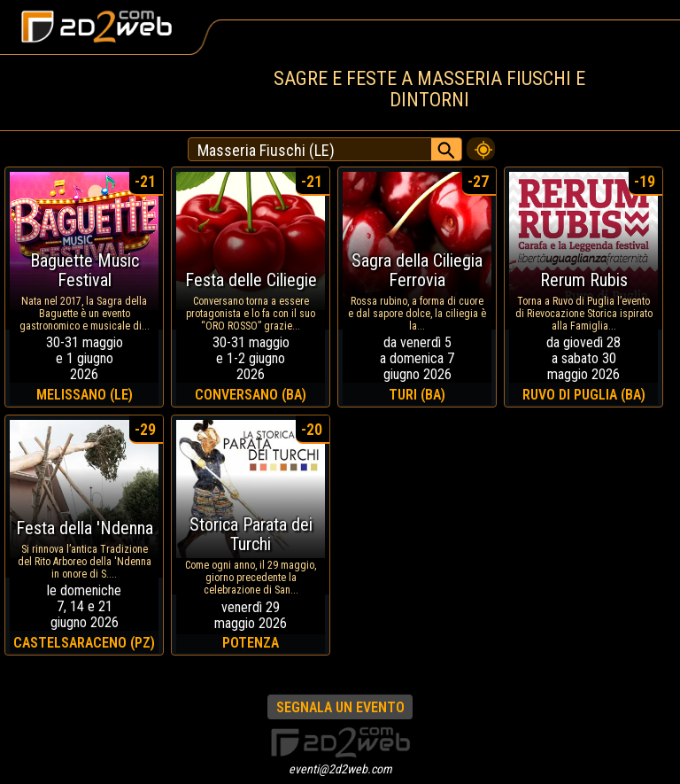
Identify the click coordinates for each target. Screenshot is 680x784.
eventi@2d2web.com (340, 769)
